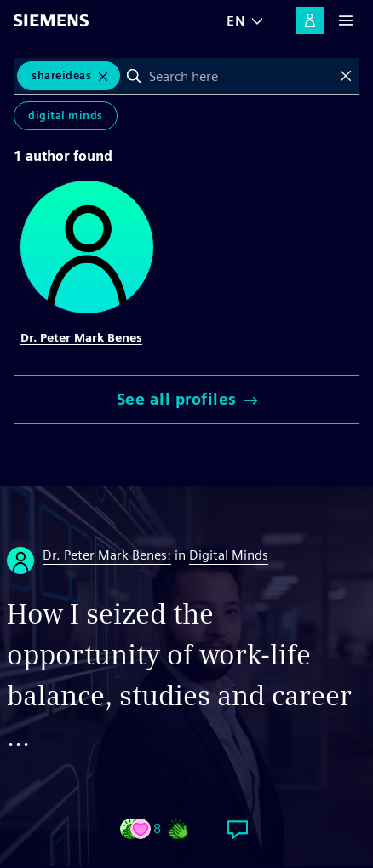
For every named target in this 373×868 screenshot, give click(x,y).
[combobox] (240, 76)
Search (134, 76)
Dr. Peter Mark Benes (81, 337)
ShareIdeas (61, 75)
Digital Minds (66, 115)
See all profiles (187, 399)
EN (236, 21)
